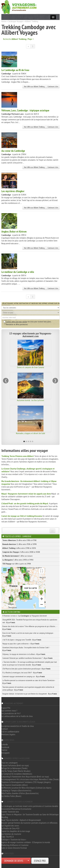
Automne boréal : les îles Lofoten (31, 400)
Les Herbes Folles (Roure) (11, 796)
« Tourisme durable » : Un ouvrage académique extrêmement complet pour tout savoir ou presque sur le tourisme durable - (30, 663)
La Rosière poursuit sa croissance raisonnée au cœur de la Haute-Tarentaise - (29, 682)
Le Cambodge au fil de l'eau (15, 70)
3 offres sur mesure (17, 556)
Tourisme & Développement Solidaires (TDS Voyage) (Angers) (26, 782)
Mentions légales (8, 734)
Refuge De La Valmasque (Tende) (14, 768)
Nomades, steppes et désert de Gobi (31, 433)
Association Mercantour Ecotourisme (16, 809)
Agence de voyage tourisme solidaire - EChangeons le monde (26, 842)
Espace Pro (6, 708)
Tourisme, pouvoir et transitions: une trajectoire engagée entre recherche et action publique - (28, 688)
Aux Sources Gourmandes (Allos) (15, 785)
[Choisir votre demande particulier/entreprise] (28, 861)
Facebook (5, 747)
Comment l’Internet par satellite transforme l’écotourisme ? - (27, 658)
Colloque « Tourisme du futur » (14, 839)
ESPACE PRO (40, 861)
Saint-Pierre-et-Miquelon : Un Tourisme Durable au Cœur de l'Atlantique (30, 814)
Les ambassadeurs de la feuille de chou (17, 716)
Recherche (18, 39)
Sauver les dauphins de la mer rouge (16, 831)
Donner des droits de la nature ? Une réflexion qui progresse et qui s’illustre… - (30, 628)
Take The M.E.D (8, 837)
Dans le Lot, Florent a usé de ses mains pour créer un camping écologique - (28, 634)
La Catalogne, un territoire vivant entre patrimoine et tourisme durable (30, 806)
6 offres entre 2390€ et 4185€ (19, 548)
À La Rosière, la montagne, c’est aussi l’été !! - (22, 673)
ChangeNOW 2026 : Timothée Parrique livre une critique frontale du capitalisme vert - (30, 621)
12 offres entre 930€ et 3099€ (19, 544)
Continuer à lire (53, 86)
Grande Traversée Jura (10, 812)
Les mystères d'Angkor (13, 191)
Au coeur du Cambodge (13, 151)
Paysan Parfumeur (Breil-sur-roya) (15, 765)
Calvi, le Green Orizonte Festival (14, 848)
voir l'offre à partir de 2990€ (17, 564)
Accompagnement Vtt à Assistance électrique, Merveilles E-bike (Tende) (30, 779)
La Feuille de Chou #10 (10, 828)
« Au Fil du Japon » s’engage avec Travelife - (22, 640)
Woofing (5, 817)
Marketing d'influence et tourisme (15, 845)
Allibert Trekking (32, 21)
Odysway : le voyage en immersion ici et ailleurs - (24, 654)
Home (4, 21)
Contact (5, 729)
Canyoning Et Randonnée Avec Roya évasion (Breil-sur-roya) (25, 777)
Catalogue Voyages (16, 21)
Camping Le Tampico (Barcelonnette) (16, 790)
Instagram (5, 753)
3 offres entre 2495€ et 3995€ (18, 560)
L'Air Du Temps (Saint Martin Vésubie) (16, 771)
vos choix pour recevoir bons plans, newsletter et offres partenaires (27, 323)
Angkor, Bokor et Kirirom (14, 232)
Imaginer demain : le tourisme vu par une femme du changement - (30, 694)
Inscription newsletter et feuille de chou (18, 726)
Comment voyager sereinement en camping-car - (24, 676)
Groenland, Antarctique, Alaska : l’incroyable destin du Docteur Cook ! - (26, 649)
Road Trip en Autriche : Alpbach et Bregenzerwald (21, 820)
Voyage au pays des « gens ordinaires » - (21, 644)
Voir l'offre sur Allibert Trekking (34, 86)
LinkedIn (5, 744)
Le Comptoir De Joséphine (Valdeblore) (17, 774)
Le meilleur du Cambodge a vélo (18, 272)
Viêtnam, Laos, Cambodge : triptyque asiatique (25, 110)
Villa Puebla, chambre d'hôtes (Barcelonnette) (20, 793)
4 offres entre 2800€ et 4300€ (21, 552)
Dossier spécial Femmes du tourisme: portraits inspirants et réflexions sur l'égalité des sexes (29, 824)
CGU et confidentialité (10, 732)
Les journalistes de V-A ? (11, 713)
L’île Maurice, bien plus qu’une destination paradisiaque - (26, 669)
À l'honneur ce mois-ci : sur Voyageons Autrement (25, 616)
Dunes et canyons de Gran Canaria (31, 367)
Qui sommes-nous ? (9, 711)
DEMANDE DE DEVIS (14, 861)
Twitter (4, 750)
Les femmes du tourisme (11, 834)
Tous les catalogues (10, 763)
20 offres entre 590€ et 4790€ (19, 540)
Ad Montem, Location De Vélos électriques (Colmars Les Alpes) (26, 788)
